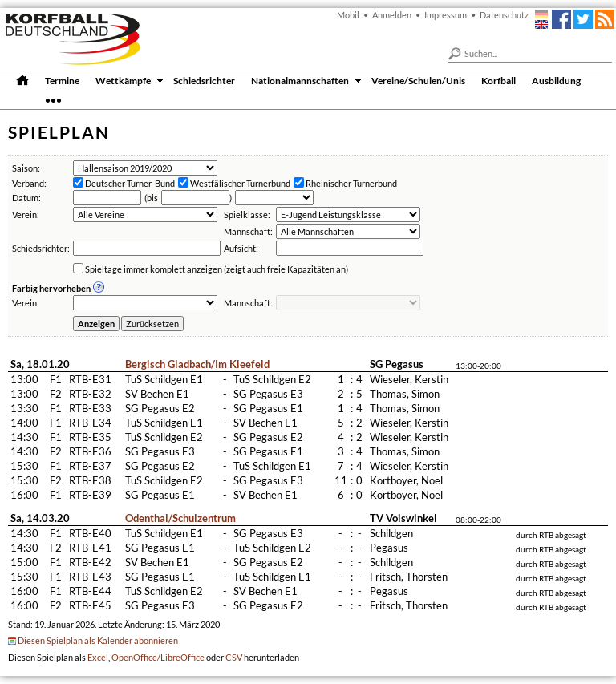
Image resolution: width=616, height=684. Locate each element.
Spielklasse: (247, 215)
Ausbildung (556, 80)
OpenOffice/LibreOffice (158, 657)
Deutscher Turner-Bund (130, 183)
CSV (234, 657)
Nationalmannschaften (300, 80)
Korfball (498, 80)
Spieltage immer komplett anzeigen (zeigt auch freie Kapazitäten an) (217, 269)
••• (53, 99)
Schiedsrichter (204, 80)
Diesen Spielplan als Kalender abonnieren (98, 640)
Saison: (26, 168)
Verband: (29, 183)
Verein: (26, 215)
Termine (62, 80)
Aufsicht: (241, 248)
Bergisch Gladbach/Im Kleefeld (197, 364)
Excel (98, 657)
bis (152, 198)
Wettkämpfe (123, 80)
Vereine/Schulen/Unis (418, 80)
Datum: (26, 198)
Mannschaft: (248, 231)
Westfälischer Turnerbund (240, 183)
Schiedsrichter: (41, 248)
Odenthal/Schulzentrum (180, 518)
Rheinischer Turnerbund (351, 183)
